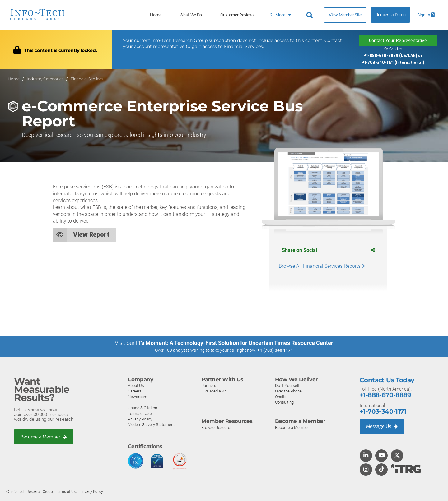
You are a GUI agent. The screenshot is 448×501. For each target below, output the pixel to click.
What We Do (191, 15)
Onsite (281, 396)
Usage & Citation (142, 408)
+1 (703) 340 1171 (275, 350)
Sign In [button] (426, 15)
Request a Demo (391, 15)
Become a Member (44, 437)
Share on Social (328, 250)
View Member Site (345, 15)
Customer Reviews (237, 15)
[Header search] (310, 15)
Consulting (284, 402)
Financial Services (87, 79)
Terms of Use (140, 413)
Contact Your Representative (398, 41)
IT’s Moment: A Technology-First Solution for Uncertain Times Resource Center (235, 343)
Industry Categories (45, 79)
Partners (209, 385)
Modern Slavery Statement (151, 424)
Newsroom (138, 396)
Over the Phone (288, 391)
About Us (136, 385)
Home (156, 15)
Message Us (383, 426)
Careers (135, 391)
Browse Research (217, 427)
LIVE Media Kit (214, 391)
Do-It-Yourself (287, 385)
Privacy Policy (140, 419)
